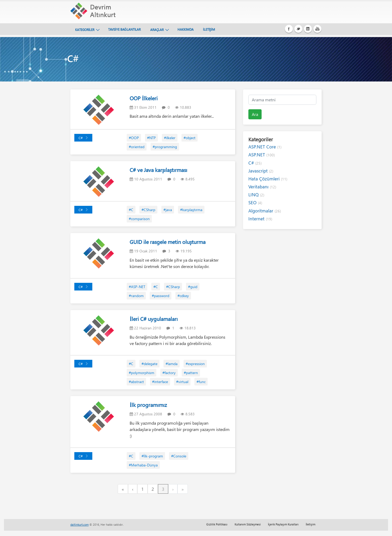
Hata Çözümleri (268, 179)
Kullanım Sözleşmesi (248, 524)
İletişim (311, 524)
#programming (165, 147)
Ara (255, 114)
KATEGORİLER (85, 30)
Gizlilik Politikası (217, 524)
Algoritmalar (265, 211)
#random (136, 296)
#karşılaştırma (191, 210)
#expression (195, 364)
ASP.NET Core (265, 147)
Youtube (317, 29)
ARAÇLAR (157, 30)
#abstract (136, 382)
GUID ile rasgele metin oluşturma (168, 242)
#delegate (149, 364)
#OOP (134, 138)
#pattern (191, 373)
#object (190, 138)
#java (168, 210)
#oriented (137, 147)
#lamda (172, 364)
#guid (193, 287)
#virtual (182, 382)
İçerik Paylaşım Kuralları (283, 524)
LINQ (256, 195)
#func (201, 382)
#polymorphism (142, 373)
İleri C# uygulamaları (154, 319)
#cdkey (183, 296)
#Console (179, 456)
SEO (255, 203)
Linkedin (308, 29)
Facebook (289, 29)
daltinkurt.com (79, 524)
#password (161, 296)
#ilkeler (170, 138)
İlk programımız (148, 405)
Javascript (261, 171)
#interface (160, 382)
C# (83, 138)
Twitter (298, 29)
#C (131, 210)
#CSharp (148, 210)
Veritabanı (262, 187)
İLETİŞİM (209, 29)
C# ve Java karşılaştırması (158, 170)
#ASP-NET (137, 287)
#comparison (139, 219)
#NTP (151, 138)
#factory (169, 373)
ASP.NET (262, 155)
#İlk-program (152, 456)
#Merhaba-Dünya (143, 465)
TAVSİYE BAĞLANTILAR (124, 29)
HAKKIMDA (186, 29)
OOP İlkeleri (144, 98)
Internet (260, 219)
